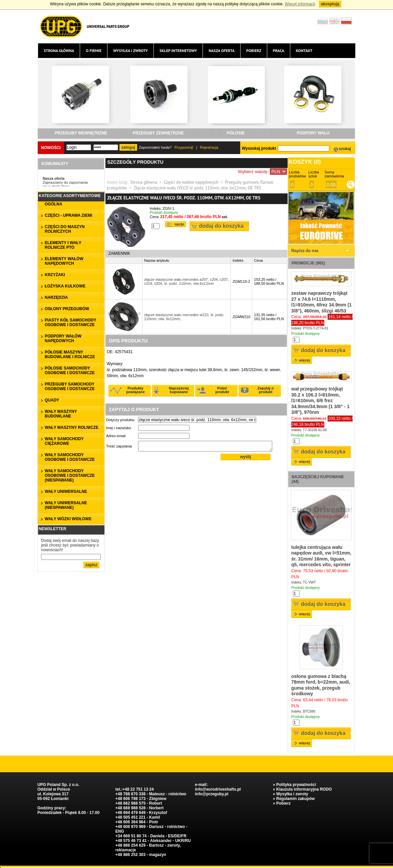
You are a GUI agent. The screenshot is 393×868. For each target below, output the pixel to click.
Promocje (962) (308, 263)
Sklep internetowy (178, 51)
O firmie (94, 51)
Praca (279, 51)
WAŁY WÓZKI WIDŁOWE (68, 519)
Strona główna (59, 51)
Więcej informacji (300, 4)
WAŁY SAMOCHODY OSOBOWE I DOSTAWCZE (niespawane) (70, 476)
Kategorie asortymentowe (70, 196)
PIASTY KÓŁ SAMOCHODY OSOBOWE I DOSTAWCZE (70, 322)
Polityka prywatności (296, 785)
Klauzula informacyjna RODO (304, 789)
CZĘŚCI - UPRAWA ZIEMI (68, 215)
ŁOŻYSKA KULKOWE (65, 286)
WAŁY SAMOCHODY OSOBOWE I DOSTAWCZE (70, 457)
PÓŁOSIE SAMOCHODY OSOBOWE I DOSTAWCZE (70, 370)
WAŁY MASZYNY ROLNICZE (72, 427)
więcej (304, 360)
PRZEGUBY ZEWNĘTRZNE (158, 133)
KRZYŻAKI (55, 275)
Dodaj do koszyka (221, 226)
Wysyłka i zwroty (130, 51)
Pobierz (254, 51)
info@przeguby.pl (212, 794)
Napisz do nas (305, 250)
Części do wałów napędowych (191, 182)
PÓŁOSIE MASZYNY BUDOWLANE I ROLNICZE (70, 354)
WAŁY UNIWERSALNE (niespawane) (66, 505)
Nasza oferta (221, 51)
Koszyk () (305, 162)
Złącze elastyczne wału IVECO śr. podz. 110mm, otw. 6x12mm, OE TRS (197, 188)
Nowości (51, 148)
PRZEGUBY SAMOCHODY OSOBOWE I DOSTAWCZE (70, 386)
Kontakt (304, 51)
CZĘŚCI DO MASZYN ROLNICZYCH (65, 229)
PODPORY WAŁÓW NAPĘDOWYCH (63, 338)
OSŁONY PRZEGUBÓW (67, 309)
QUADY (52, 400)
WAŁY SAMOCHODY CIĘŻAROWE (64, 441)
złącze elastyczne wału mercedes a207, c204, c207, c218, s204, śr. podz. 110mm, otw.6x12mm (186, 281)
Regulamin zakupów (295, 799)
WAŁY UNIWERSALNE (66, 492)
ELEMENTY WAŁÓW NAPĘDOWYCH (64, 261)
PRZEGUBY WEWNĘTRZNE (81, 133)
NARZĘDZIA (56, 297)
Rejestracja (209, 147)
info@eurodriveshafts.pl (218, 789)
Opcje (179, 224)
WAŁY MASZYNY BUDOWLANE (61, 414)
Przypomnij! (184, 147)
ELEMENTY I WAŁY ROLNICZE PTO (63, 245)
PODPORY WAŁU (313, 133)
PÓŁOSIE (236, 133)
